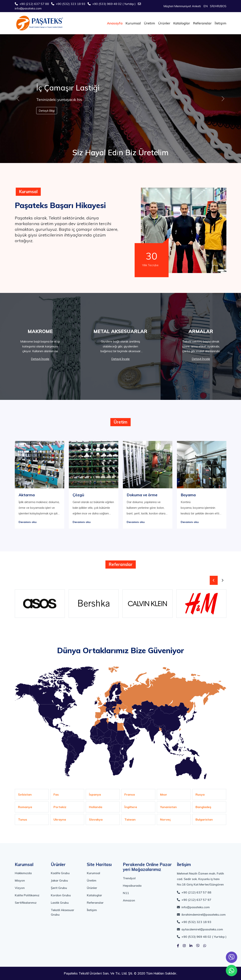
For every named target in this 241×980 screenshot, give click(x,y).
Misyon (20, 880)
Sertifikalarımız (26, 903)
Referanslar (202, 23)
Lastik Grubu (60, 903)
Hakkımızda (23, 873)
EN (206, 6)
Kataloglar (182, 23)
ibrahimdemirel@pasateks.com (201, 914)
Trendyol (129, 878)
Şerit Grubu (59, 888)
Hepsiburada (132, 886)
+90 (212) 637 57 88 (32, 4)
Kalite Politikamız (27, 895)
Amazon (129, 900)
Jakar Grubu (59, 880)
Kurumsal (133, 23)
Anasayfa (115, 23)
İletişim (221, 23)
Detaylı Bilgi (47, 111)
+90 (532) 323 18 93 (69, 4)
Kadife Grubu (60, 873)
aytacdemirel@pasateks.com (200, 929)
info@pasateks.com (193, 907)
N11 (126, 893)
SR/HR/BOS (218, 6)
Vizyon (20, 888)
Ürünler (164, 23)
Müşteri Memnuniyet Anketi (182, 6)
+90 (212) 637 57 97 (194, 900)
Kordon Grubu (61, 895)
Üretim (150, 23)
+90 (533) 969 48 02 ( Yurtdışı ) (112, 4)
